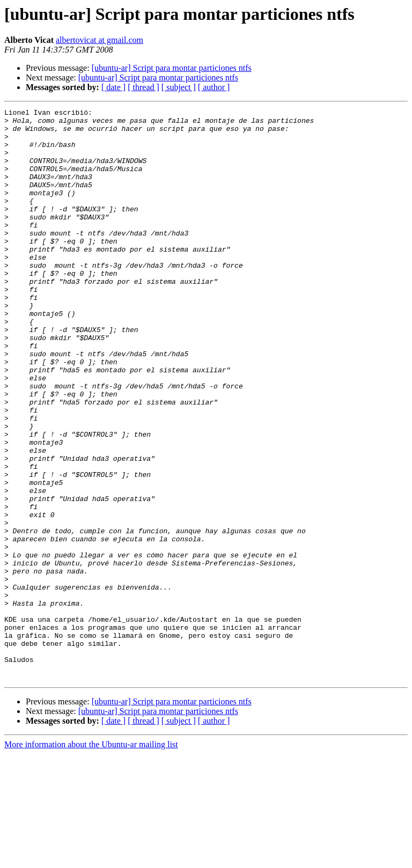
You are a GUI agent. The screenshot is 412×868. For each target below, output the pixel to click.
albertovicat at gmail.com (100, 40)
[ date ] (113, 87)
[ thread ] (144, 87)
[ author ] (214, 87)
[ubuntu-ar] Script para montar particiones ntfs (172, 68)
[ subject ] (179, 87)
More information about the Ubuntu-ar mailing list (91, 859)
